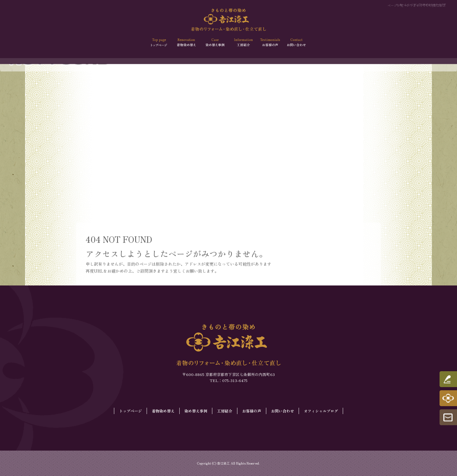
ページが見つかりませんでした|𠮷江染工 (417, 5)
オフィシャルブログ (321, 411)
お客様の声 (269, 43)
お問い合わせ (297, 43)
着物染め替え (187, 43)
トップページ (160, 43)
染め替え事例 (215, 43)
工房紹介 (242, 43)
